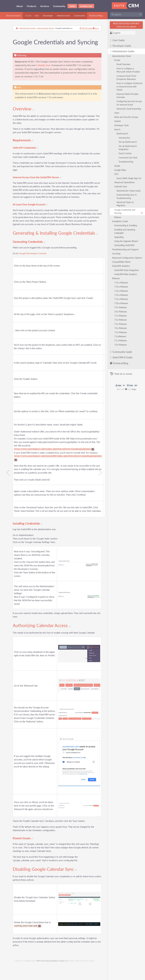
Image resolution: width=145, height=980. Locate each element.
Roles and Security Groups (127, 117)
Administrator (64, 16)
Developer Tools (123, 125)
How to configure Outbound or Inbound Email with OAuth (128, 86)
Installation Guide (121, 221)
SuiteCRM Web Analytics (127, 277)
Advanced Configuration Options (124, 259)
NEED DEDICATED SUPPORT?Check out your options (127, 25)
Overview (25, 117)
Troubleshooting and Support (126, 249)
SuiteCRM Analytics (122, 269)
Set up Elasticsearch (129, 142)
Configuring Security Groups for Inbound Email (129, 103)
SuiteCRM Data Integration (128, 273)
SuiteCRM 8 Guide (122, 361)
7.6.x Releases (122, 323)
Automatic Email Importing (130, 109)
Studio (118, 166)
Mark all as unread (122, 377)
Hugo (134, 392)
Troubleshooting (127, 162)
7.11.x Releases (122, 302)
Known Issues (24, 856)
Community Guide (122, 355)
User (37, 16)
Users (118, 113)
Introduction (126, 138)
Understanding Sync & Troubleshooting (128, 196)
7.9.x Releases (122, 311)
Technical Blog (96, 16)
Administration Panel (123, 56)
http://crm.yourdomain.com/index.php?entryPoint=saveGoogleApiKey (54, 469)
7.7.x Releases (122, 319)
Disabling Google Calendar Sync (46, 887)
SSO (117, 174)
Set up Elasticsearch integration (129, 148)
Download (86, 6)
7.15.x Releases (122, 286)
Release (119, 217)
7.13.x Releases (122, 294)
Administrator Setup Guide (130, 191)
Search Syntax (126, 153)
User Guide (118, 40)
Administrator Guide (123, 51)
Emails (118, 60)
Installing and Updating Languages (126, 231)
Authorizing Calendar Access (43, 649)
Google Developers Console (34, 273)
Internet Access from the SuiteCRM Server (38, 185)
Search (119, 129)
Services (45, 6)
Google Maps (121, 170)
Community (59, 6)
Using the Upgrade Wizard (127, 241)
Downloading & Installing (127, 225)
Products (32, 6)
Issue (89, 29)
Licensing (117, 254)
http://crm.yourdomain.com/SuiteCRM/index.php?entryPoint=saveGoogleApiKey (59, 476)
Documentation (14, 16)
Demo (72, 6)
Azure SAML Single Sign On (130, 178)
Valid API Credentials (27, 156)
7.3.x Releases (122, 335)
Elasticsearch (124, 134)
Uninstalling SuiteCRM (125, 245)
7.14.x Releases (122, 290)
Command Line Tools (129, 158)
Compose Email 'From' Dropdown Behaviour (128, 78)
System (119, 121)
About (20, 6)
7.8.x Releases (122, 315)
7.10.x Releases (122, 306)
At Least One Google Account (31, 216)
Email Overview (125, 64)
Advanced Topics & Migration (126, 204)
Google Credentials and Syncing (129, 211)
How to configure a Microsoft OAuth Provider (129, 70)
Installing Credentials (29, 543)
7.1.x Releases (122, 344)
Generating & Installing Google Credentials (44, 250)
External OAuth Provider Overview (129, 96)
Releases (117, 282)
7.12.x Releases (122, 298)
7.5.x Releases (122, 327)
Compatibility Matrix (122, 265)
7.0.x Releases (122, 348)
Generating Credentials (30, 261)
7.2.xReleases (121, 340)
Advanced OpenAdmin (126, 182)
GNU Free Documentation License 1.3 (52, 978)
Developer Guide (122, 46)
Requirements (24, 148)
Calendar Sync (122, 186)
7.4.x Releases (122, 331)
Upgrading (120, 237)
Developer (48, 16)
